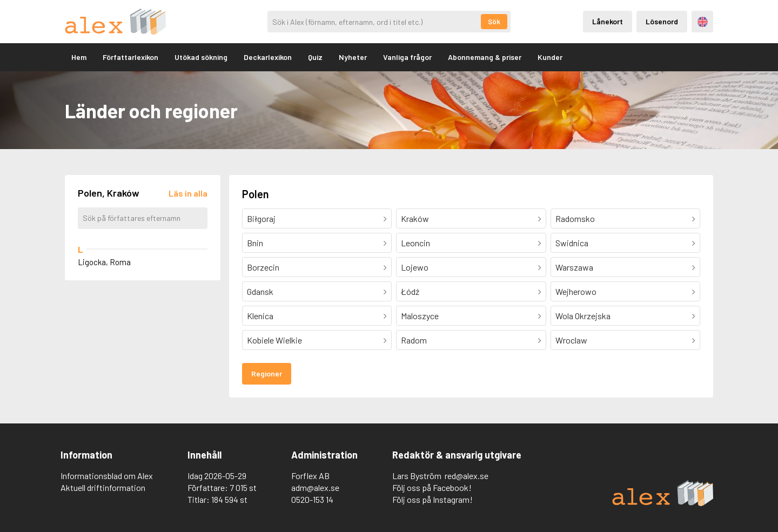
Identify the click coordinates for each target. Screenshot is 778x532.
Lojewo (415, 267)
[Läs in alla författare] (188, 193)
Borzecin (263, 267)
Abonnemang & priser (485, 57)
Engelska (703, 22)
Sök (494, 22)
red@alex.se (467, 476)
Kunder (550, 57)
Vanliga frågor (407, 57)
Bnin (255, 243)
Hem (79, 57)
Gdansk (260, 291)
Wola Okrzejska (583, 316)
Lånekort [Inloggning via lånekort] (608, 21)
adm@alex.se (315, 487)
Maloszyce (420, 316)
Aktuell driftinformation (103, 487)
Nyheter (353, 57)
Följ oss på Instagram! (432, 499)
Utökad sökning (201, 57)
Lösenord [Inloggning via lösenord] (662, 21)
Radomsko (575, 218)
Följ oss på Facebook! (432, 487)
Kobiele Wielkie (274, 340)
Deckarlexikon (268, 57)
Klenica (260, 316)
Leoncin (415, 243)
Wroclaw (571, 340)
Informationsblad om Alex (107, 476)
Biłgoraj (261, 218)
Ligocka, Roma (104, 262)
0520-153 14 (312, 499)
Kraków (415, 218)
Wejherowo (576, 291)
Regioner (267, 373)
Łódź (410, 291)
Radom (414, 340)
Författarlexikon (130, 57)
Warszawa (574, 267)
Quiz (315, 57)
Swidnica (572, 243)
